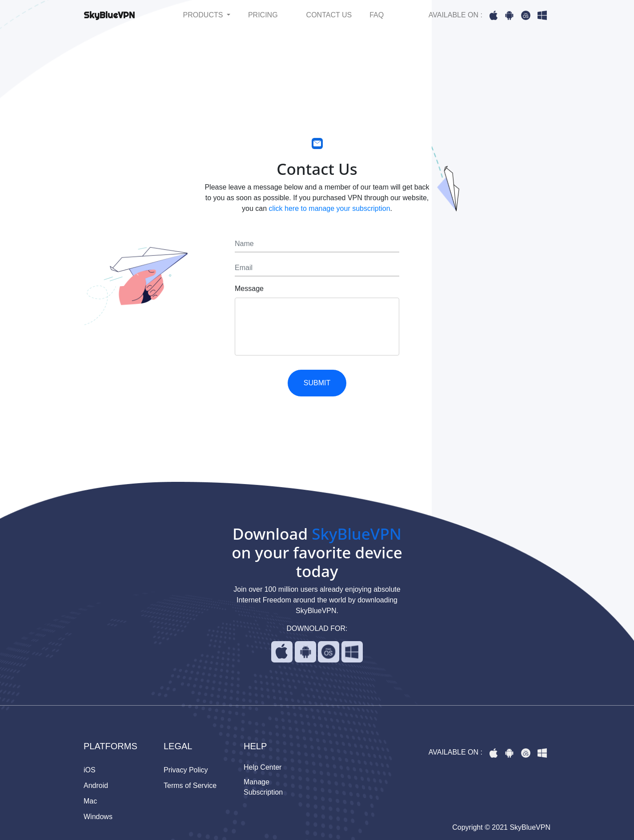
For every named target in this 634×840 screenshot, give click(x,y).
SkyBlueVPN (109, 15)
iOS (90, 770)
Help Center (263, 767)
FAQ (377, 15)
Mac (90, 801)
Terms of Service (190, 785)
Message (249, 289)
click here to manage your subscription (330, 208)
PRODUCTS (204, 15)
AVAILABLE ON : (455, 15)
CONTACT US (329, 15)
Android (96, 785)
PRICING (263, 15)
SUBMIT (317, 383)
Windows (98, 817)
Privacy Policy (186, 770)
